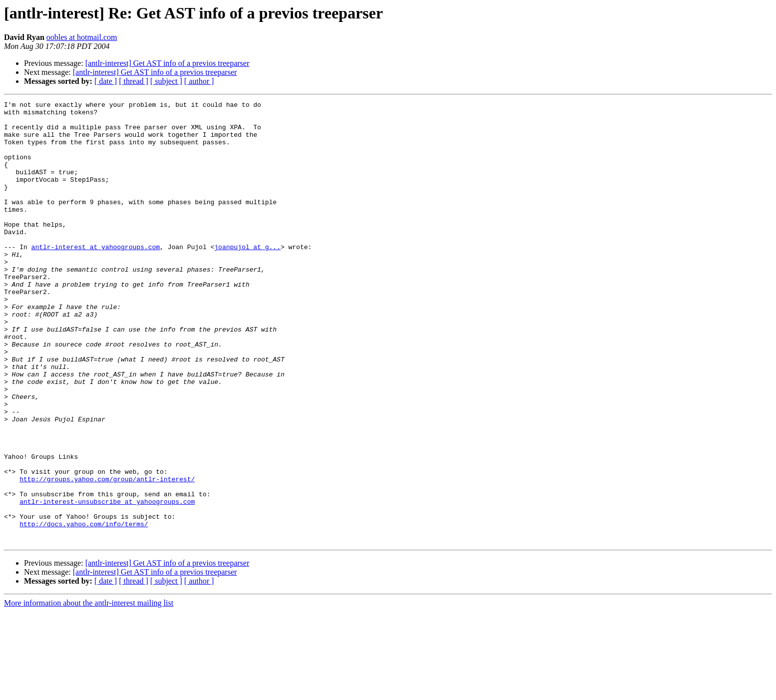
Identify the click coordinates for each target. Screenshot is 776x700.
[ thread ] (134, 81)
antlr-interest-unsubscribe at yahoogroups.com (107, 582)
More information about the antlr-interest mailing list (89, 691)
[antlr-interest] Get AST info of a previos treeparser (168, 63)
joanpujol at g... (247, 277)
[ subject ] (166, 81)
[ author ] (199, 81)
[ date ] (106, 81)
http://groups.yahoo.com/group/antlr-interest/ (107, 555)
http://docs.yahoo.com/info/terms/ (84, 609)
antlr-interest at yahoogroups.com (96, 277)
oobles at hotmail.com (82, 37)
